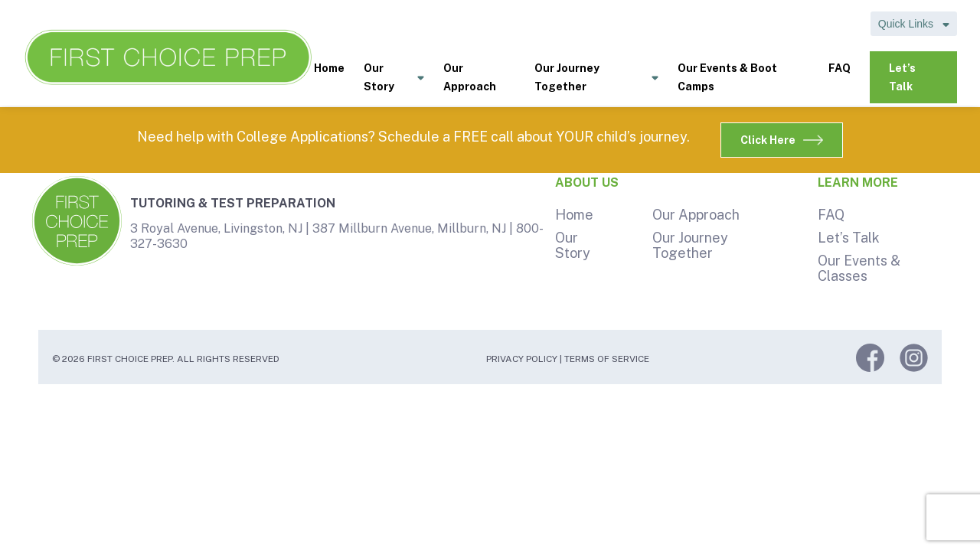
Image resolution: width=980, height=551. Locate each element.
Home (329, 68)
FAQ (840, 68)
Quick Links (914, 24)
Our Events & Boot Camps (727, 77)
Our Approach (470, 77)
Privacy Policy (522, 359)
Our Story (394, 78)
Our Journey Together (596, 78)
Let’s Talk (902, 77)
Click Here (782, 140)
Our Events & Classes (859, 268)
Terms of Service (607, 359)
